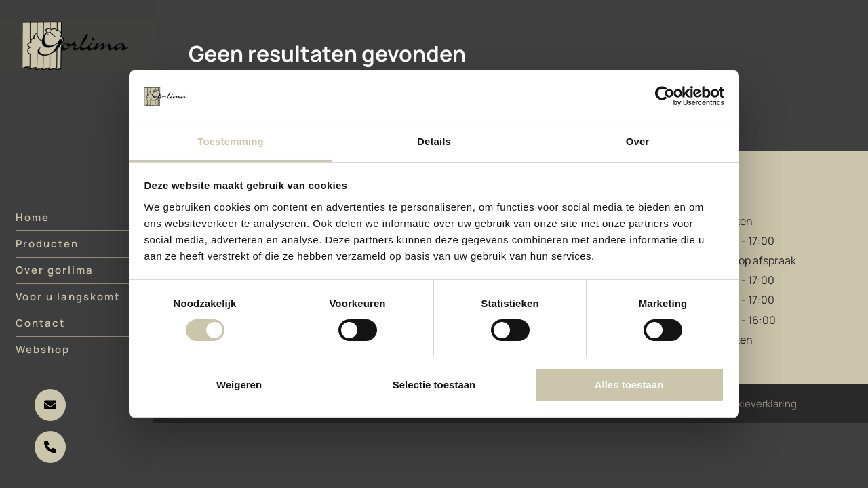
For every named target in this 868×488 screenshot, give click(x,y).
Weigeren (239, 385)
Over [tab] (638, 141)
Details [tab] (434, 141)
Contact (40, 331)
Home (33, 225)
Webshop (43, 358)
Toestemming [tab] (231, 141)
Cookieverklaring (757, 404)
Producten (47, 252)
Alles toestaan (629, 385)
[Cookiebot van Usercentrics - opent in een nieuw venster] (665, 96)
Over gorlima (55, 278)
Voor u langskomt (68, 305)
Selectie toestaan (434, 385)
